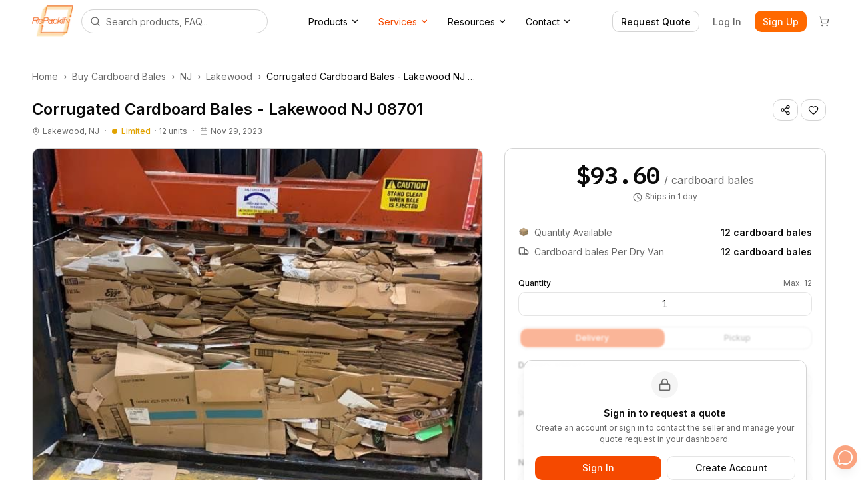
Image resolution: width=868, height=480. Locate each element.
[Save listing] (813, 110)
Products (334, 22)
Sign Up (781, 22)
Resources (477, 22)
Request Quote (656, 22)
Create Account (731, 468)
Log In (727, 22)
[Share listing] (785, 110)
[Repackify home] (53, 21)
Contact (549, 22)
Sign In (598, 468)
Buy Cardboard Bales (119, 76)
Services (404, 22)
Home (45, 76)
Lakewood (229, 76)
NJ (186, 76)
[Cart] (824, 21)
